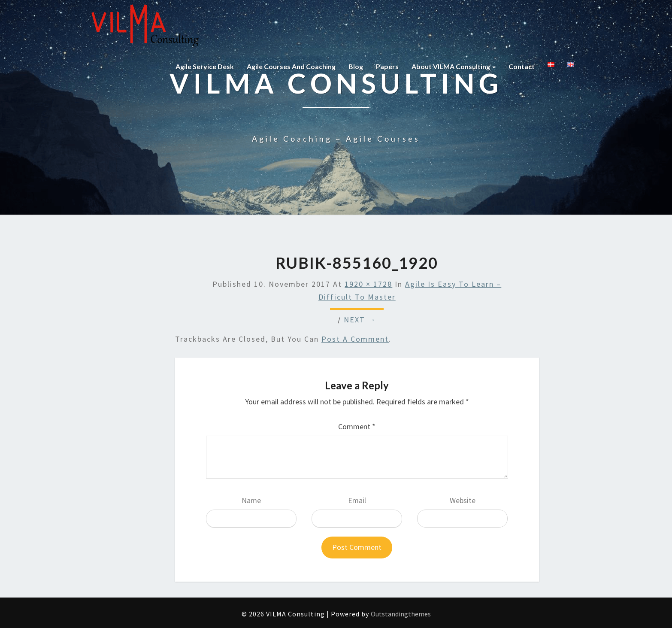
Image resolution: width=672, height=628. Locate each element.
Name (251, 500)
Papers (387, 66)
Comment (357, 426)
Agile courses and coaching (291, 66)
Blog (356, 66)
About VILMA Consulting (454, 66)
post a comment (355, 339)
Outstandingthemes (401, 614)
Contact (522, 66)
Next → (360, 320)
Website (463, 500)
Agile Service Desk (205, 66)
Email (357, 500)
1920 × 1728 (368, 284)
